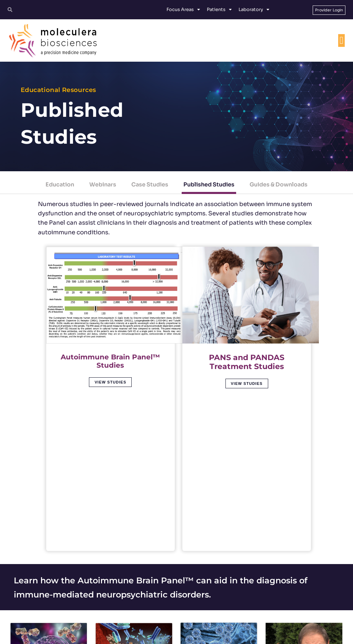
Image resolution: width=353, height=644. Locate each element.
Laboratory (254, 10)
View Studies (110, 376)
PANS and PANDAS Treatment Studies (247, 355)
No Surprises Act (285, 636)
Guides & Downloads (279, 185)
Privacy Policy (193, 636)
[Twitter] (250, 602)
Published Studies (209, 185)
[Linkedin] (287, 602)
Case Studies (150, 185)
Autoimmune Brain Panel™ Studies (110, 355)
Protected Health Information (238, 636)
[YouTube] (305, 602)
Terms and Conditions (154, 636)
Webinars (103, 185)
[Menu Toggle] (341, 41)
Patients (219, 10)
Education (60, 185)
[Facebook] (268, 602)
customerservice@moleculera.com (173, 615)
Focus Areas (183, 10)
